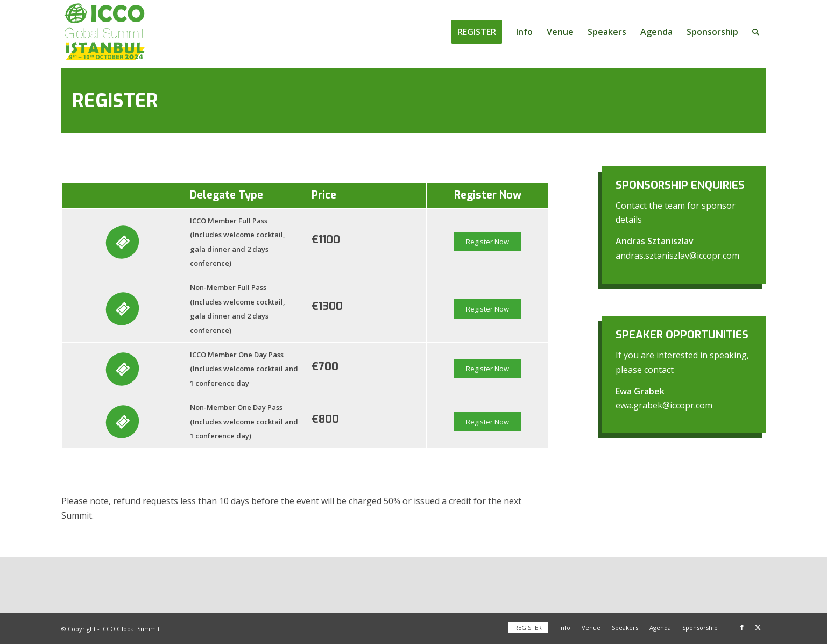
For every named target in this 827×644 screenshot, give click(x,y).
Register (115, 101)
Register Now (487, 242)
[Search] (756, 32)
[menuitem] (477, 32)
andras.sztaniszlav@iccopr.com (677, 256)
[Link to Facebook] (742, 627)
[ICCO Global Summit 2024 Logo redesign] (105, 32)
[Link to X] (758, 627)
